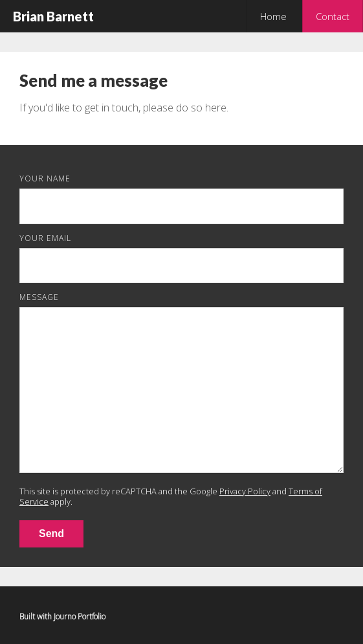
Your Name (45, 178)
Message (39, 297)
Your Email (45, 238)
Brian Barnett (53, 16)
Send (51, 534)
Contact (333, 16)
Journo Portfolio (80, 616)
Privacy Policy (245, 491)
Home (273, 16)
